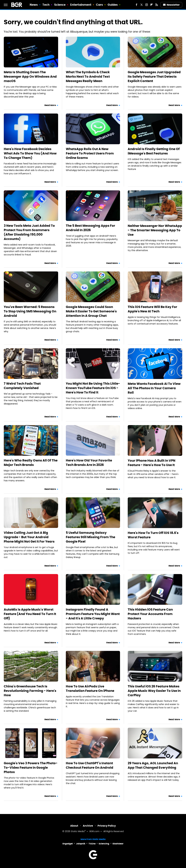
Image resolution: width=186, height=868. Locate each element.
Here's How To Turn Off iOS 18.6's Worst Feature (153, 535)
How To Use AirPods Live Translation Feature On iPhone (90, 689)
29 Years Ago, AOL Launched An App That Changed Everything (153, 765)
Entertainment (81, 5)
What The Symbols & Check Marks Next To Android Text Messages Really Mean (88, 77)
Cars (99, 5)
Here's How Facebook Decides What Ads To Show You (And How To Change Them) (30, 153)
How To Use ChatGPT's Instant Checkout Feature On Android (90, 765)
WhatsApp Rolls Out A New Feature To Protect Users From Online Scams (90, 153)
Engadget (68, 844)
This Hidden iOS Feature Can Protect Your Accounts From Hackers (150, 614)
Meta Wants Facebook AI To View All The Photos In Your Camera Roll (154, 388)
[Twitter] (142, 5)
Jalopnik (81, 844)
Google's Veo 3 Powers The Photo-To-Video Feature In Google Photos (31, 768)
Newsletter (171, 5)
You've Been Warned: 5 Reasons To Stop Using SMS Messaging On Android (30, 311)
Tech (46, 5)
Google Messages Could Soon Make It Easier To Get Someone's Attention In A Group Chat (91, 311)
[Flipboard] (152, 5)
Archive (88, 826)
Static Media (78, 832)
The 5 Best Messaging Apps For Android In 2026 (90, 228)
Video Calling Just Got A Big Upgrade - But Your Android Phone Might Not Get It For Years (29, 537)
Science (60, 5)
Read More (50, 105)
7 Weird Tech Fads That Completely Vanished (22, 386)
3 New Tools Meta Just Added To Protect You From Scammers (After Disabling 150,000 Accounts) (29, 232)
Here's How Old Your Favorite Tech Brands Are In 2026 (89, 463)
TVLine (92, 844)
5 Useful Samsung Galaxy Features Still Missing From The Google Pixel (90, 537)
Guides (113, 5)
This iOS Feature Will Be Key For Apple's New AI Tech (152, 309)
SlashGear (118, 844)
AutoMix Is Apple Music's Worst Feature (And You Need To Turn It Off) (30, 614)
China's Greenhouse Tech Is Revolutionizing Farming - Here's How (30, 691)
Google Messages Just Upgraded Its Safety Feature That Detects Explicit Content (154, 77)
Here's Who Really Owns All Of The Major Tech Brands (31, 463)
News (34, 5)
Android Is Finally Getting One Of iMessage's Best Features (154, 151)
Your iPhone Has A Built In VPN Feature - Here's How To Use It (152, 463)
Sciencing (104, 844)
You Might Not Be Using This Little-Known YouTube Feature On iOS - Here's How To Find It (93, 388)
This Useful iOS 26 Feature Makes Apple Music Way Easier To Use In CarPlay (154, 691)
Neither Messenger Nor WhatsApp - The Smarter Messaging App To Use (155, 230)
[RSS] (157, 5)
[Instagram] (147, 5)
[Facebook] (137, 5)
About (74, 826)
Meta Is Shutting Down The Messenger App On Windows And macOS (30, 77)
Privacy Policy (107, 826)
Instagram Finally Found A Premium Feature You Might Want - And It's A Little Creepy (93, 614)
